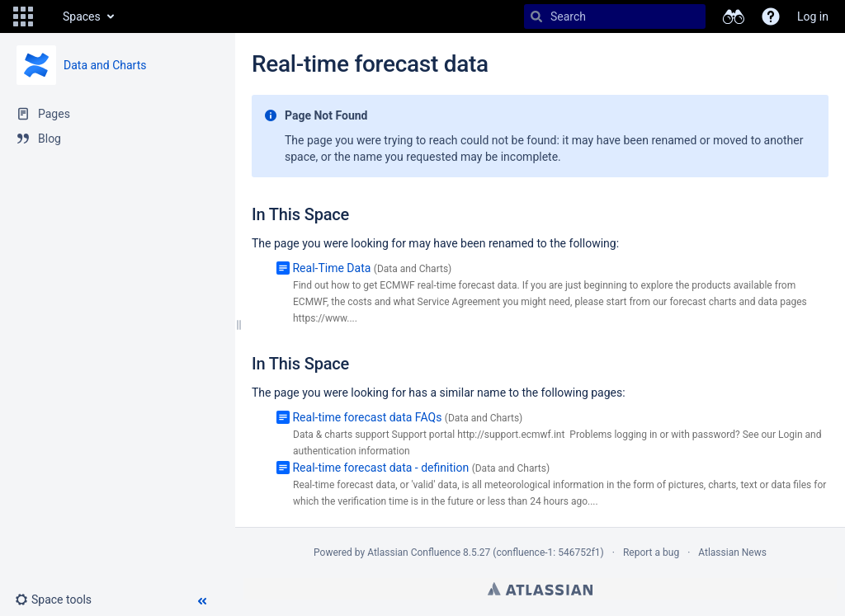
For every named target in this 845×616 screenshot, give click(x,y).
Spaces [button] (82, 16)
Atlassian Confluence (414, 553)
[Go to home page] (46, 16)
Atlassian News (732, 553)
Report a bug (651, 553)
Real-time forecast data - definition (380, 468)
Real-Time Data (331, 268)
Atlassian (540, 589)
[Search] (536, 16)
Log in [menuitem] (813, 16)
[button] (23, 16)
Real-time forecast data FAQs (367, 417)
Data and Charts (105, 65)
